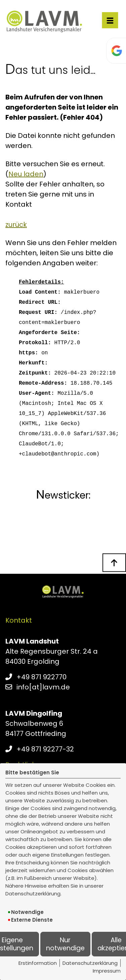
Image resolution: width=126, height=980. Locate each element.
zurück (16, 225)
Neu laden (26, 174)
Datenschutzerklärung (90, 963)
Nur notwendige (65, 944)
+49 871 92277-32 (45, 749)
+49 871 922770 (41, 677)
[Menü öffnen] (110, 20)
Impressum (107, 971)
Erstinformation (38, 963)
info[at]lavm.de (43, 687)
